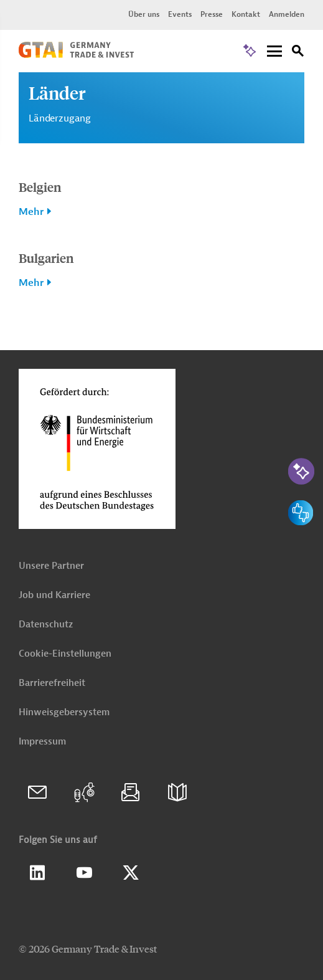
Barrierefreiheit (52, 683)
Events (180, 14)
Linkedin (37, 873)
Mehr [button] (31, 212)
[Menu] (274, 52)
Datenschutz (46, 625)
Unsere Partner (51, 566)
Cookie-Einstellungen (65, 654)
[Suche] (298, 53)
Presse (212, 14)
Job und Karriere (54, 595)
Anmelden (287, 14)
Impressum (42, 742)
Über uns (144, 14)
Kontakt (246, 14)
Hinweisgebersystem (64, 712)
